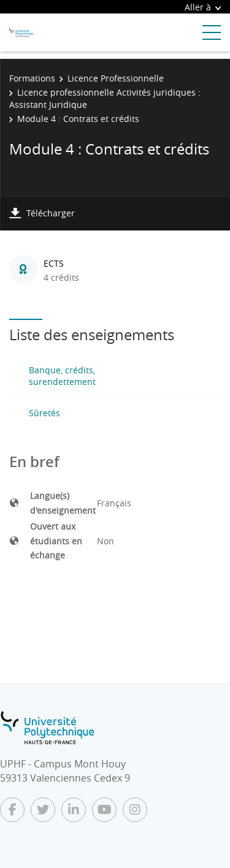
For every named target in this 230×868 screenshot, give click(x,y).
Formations (32, 78)
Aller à (203, 7)
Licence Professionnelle (116, 78)
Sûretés (44, 413)
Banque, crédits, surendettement (62, 376)
